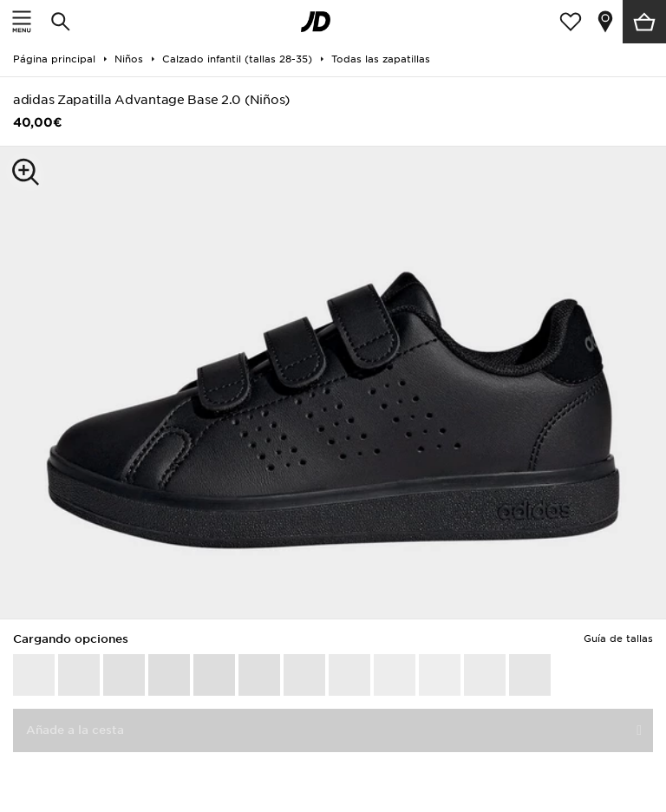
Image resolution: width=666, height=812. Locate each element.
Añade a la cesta (75, 730)
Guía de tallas (618, 638)
